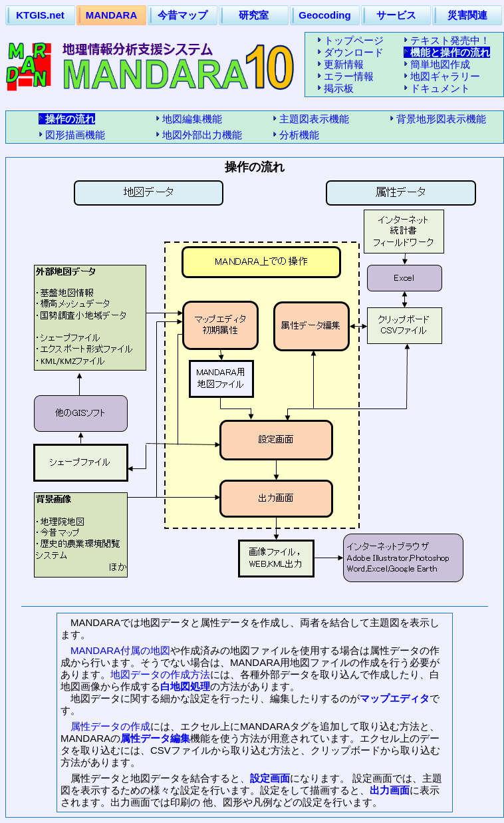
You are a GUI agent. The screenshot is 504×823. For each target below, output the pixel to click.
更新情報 (344, 64)
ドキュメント (440, 88)
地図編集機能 (192, 119)
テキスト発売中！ (450, 40)
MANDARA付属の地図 (120, 650)
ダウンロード (354, 52)
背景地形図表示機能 (441, 119)
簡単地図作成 (440, 64)
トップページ (354, 40)
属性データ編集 (155, 738)
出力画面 (390, 790)
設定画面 (270, 778)
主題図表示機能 (314, 119)
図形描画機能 (75, 135)
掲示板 (339, 88)
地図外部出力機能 (202, 135)
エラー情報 (349, 76)
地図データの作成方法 (160, 674)
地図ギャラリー (445, 76)
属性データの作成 (110, 726)
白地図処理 (185, 686)
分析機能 (299, 135)
